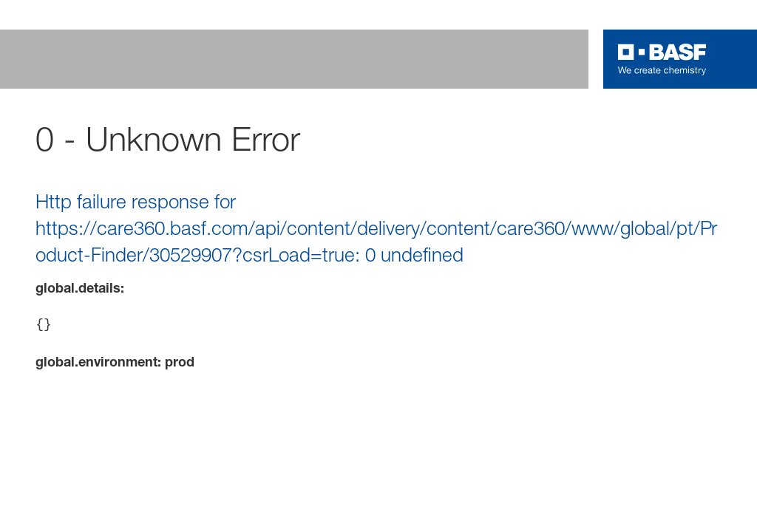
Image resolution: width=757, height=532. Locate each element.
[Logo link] (662, 59)
